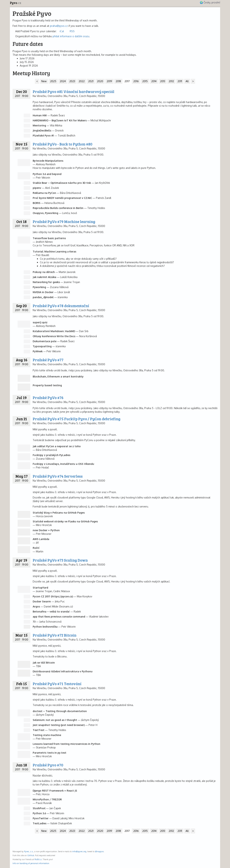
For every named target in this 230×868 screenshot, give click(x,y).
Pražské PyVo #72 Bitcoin (55, 635)
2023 (72, 81)
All (187, 81)
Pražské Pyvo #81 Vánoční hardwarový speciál (73, 91)
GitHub (31, 855)
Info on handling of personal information (31, 863)
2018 (118, 81)
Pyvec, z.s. (29, 851)
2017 (127, 81)
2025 (53, 81)
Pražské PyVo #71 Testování (57, 684)
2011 (180, 81)
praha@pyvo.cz (59, 26)
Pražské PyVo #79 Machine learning (64, 221)
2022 (82, 81)
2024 (63, 81)
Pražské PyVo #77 (48, 360)
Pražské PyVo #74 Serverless (58, 476)
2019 (109, 81)
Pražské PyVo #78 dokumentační (61, 306)
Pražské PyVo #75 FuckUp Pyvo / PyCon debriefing (77, 419)
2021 (91, 81)
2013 (163, 81)
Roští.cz (38, 859)
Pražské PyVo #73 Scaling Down (60, 560)
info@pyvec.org (79, 851)
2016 (136, 81)
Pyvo (16, 3)
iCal (62, 31)
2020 (100, 81)
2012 (171, 81)
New (44, 81)
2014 (154, 81)
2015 (145, 81)
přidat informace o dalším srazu (71, 36)
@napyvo (99, 851)
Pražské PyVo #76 (48, 397)
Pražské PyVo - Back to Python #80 (63, 144)
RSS (72, 31)
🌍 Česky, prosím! (210, 2)
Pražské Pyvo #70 (48, 765)
